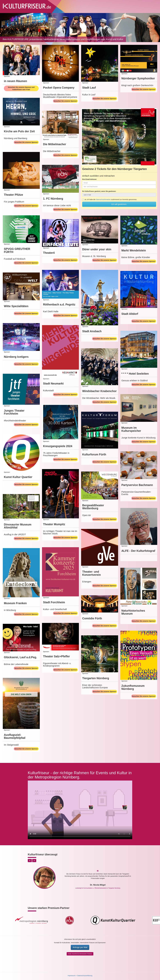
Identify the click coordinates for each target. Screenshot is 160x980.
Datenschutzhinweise (103, 199)
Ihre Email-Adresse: (90, 179)
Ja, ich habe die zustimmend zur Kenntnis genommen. (110, 199)
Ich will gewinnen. (119, 204)
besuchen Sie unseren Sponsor (65, 101)
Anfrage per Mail (80, 947)
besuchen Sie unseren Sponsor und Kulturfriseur (21, 88)
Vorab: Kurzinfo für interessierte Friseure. (80, 954)
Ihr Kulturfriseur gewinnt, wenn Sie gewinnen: (99, 191)
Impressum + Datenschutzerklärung (80, 976)
